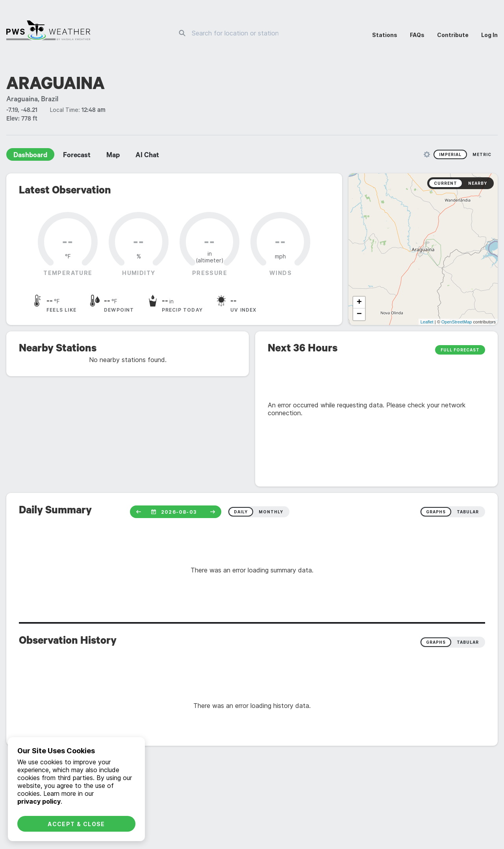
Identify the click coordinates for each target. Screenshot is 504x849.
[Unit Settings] (427, 154)
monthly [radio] (271, 512)
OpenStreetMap (457, 322)
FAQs (417, 35)
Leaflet (427, 322)
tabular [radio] (468, 512)
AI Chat (147, 156)
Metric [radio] (482, 154)
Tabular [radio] (468, 642)
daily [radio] (241, 512)
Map (113, 156)
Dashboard (30, 156)
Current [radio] (446, 183)
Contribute (453, 35)
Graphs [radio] (436, 642)
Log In (489, 35)
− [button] (359, 314)
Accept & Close (76, 824)
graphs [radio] (436, 512)
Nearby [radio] (478, 183)
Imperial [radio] (450, 154)
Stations (385, 35)
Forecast (77, 156)
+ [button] (359, 303)
